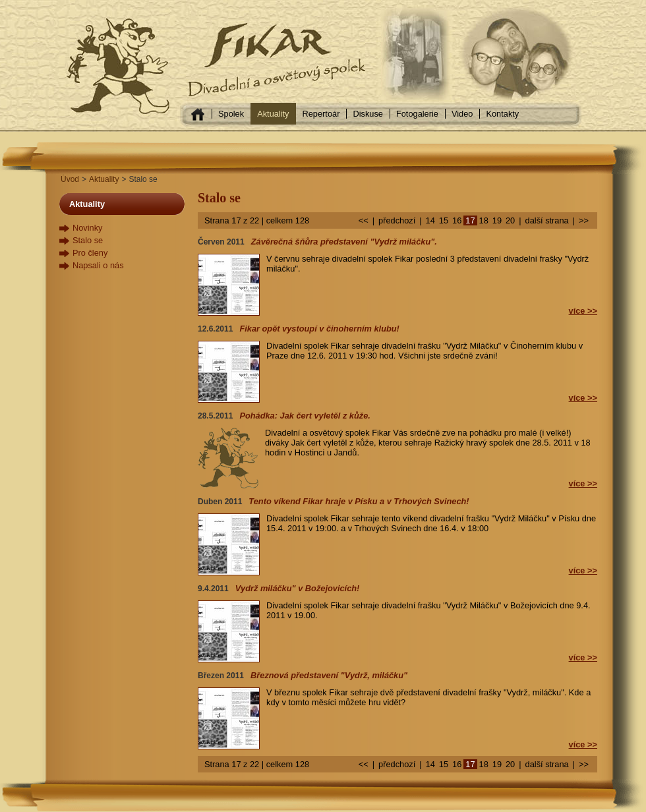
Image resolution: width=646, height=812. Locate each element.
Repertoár (321, 114)
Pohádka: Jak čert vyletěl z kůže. (305, 416)
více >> (583, 311)
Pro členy (90, 253)
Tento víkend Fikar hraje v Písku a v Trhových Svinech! (359, 501)
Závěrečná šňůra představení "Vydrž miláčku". (344, 242)
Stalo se (88, 240)
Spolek (231, 114)
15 (444, 220)
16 (457, 220)
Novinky (88, 228)
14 (430, 220)
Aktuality (273, 114)
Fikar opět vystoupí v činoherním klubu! (319, 329)
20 (510, 220)
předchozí (397, 220)
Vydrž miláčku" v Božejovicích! (298, 588)
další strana (547, 220)
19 (497, 220)
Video (462, 114)
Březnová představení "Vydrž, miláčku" (329, 675)
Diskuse (368, 114)
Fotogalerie (417, 114)
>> (584, 220)
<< (364, 220)
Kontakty (502, 114)
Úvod (70, 179)
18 (484, 220)
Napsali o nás (98, 265)
